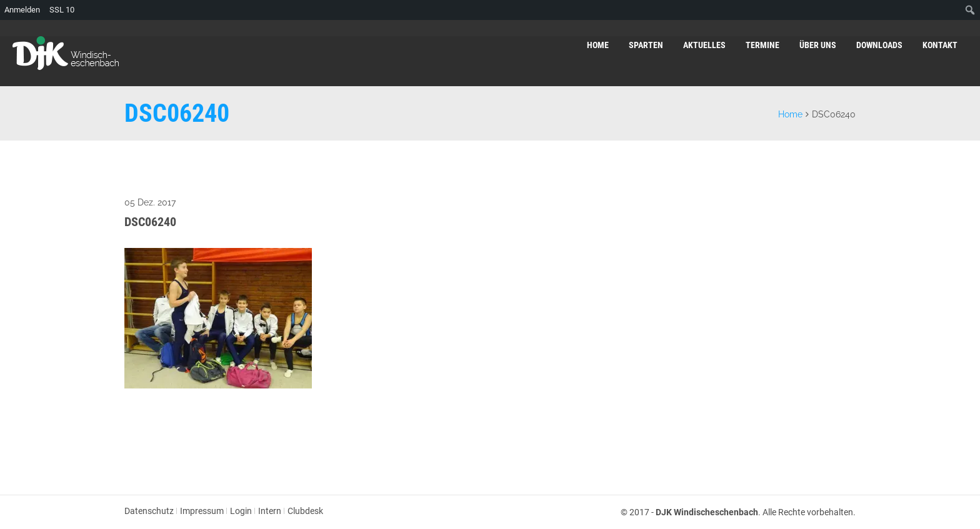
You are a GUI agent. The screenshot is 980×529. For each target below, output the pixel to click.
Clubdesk (305, 511)
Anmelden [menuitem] (22, 10)
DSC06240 (150, 222)
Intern (270, 511)
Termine (762, 45)
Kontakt (940, 45)
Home (598, 45)
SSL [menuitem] (62, 10)
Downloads (879, 45)
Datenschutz (149, 511)
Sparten (646, 45)
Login (241, 511)
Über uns (818, 45)
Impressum (202, 511)
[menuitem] (970, 10)
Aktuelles (704, 45)
